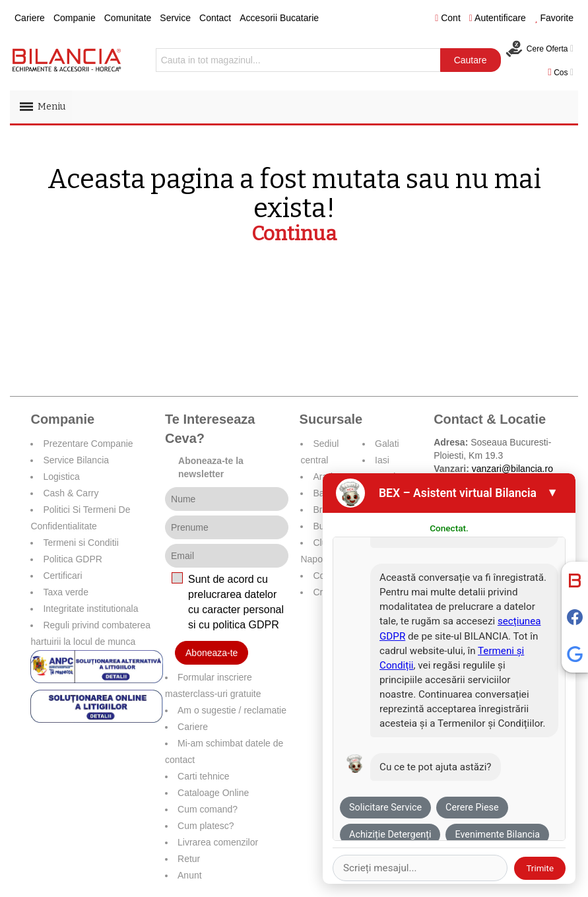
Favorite (554, 18)
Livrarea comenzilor (218, 842)
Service (175, 18)
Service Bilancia (76, 460)
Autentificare (498, 18)
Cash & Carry (71, 493)
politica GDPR (245, 625)
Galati (387, 444)
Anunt (190, 875)
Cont (448, 18)
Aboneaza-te (212, 653)
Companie (75, 18)
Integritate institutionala (90, 609)
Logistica (61, 477)
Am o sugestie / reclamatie (232, 710)
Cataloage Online (213, 793)
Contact (215, 18)
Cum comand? (208, 809)
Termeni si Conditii (81, 543)
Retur (189, 859)
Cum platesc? (206, 826)
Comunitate (128, 18)
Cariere (30, 18)
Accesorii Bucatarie (279, 18)
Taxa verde (65, 592)
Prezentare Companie (88, 444)
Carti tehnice (204, 776)
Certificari (62, 576)
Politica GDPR (72, 559)
